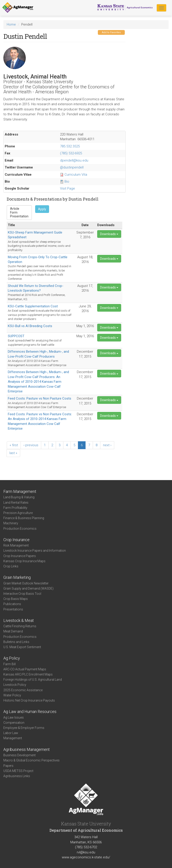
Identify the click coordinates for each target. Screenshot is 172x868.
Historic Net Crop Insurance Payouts (29, 700)
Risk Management (16, 545)
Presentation (19, 216)
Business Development (19, 755)
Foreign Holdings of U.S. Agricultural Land (33, 680)
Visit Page (68, 188)
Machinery (11, 523)
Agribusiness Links (17, 776)
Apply (42, 209)
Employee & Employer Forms (24, 728)
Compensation (14, 723)
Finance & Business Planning (24, 518)
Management (13, 738)
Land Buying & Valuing (19, 497)
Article (19, 209)
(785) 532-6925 (71, 153)
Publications (12, 604)
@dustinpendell (72, 167)
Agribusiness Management (27, 749)
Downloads (109, 234)
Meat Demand (13, 631)
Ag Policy (12, 658)
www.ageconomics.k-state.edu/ (86, 857)
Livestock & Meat (19, 620)
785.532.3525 (70, 146)
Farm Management (20, 491)
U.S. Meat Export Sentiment (22, 647)
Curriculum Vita (76, 175)
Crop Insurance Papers (20, 556)
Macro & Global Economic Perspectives (31, 760)
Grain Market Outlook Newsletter (26, 583)
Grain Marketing (17, 577)
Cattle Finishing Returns (20, 626)
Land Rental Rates (16, 503)
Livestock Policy (15, 685)
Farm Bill (10, 664)
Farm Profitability (15, 508)
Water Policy (12, 695)
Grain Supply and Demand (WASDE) (28, 588)
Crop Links (11, 566)
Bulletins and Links (16, 642)
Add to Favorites (111, 32)
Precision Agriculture (18, 513)
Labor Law (11, 733)
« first (14, 445)
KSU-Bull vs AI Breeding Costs (30, 326)
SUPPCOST (16, 336)
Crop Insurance (16, 540)
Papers (8, 766)
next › (107, 445)
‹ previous (31, 445)
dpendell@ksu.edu (74, 160)
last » (13, 453)
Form (19, 213)
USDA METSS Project (18, 771)
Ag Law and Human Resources (30, 712)
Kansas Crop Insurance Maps (24, 561)
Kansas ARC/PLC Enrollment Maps (28, 674)
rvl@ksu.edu (86, 852)
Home (11, 24)
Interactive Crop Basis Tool (22, 594)
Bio (67, 181)
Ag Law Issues (14, 717)
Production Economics (20, 529)
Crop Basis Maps (16, 599)
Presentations (13, 609)
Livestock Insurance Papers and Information (35, 551)
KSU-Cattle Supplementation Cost (33, 306)
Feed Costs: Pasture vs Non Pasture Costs (40, 398)
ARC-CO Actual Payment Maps (25, 669)
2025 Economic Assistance (23, 690)
